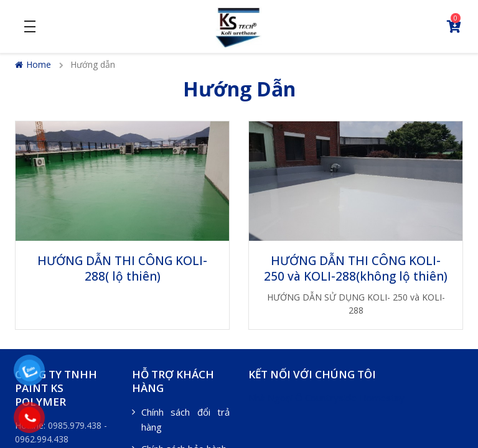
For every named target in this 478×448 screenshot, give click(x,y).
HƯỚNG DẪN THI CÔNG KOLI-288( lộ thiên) (122, 268)
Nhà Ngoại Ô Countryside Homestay (326, 398)
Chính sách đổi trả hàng (186, 419)
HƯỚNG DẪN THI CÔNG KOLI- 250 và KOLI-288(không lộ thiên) (356, 268)
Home (33, 64)
